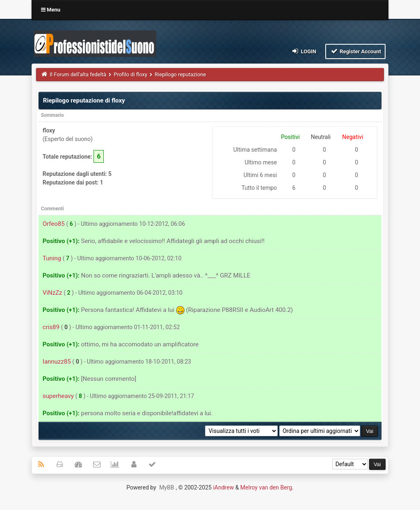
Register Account (355, 51)
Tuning (52, 258)
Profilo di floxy (130, 74)
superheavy (58, 396)
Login (304, 51)
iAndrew (223, 487)
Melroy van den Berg (266, 487)
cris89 (51, 327)
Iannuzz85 (57, 362)
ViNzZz (52, 293)
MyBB (167, 487)
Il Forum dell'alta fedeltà (78, 74)
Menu (51, 10)
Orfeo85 (54, 224)
